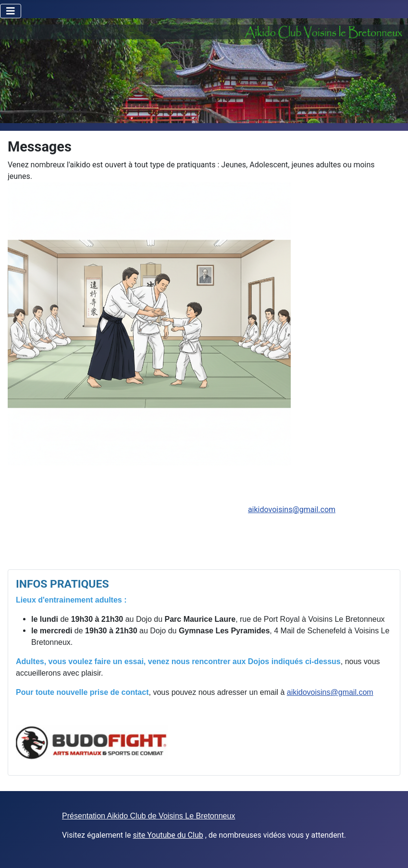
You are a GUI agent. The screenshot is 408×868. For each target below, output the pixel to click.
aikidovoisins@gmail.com (292, 509)
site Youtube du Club (168, 835)
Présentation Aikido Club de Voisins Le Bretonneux (148, 816)
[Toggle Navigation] (11, 11)
